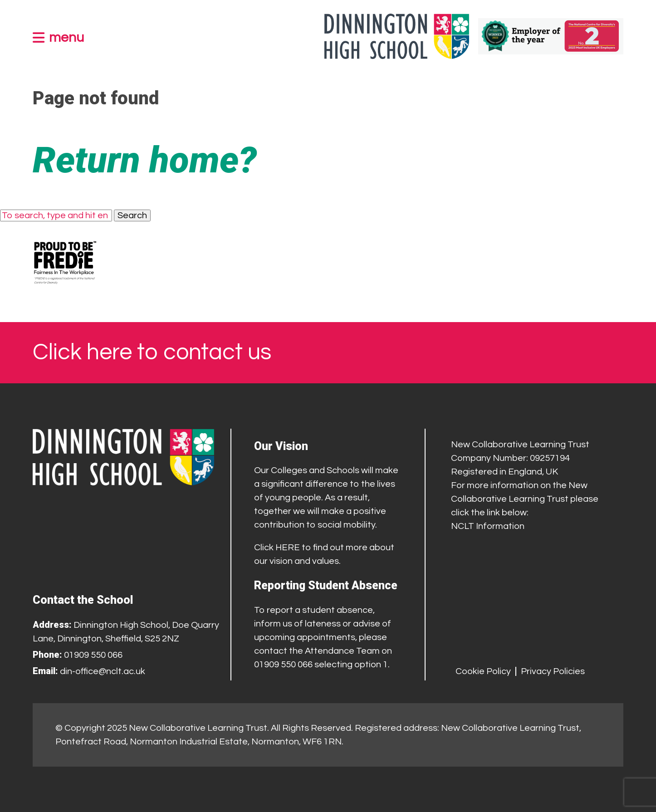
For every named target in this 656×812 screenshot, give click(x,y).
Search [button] (132, 215)
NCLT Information (488, 526)
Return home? (145, 160)
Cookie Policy (483, 671)
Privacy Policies (553, 671)
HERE (288, 548)
